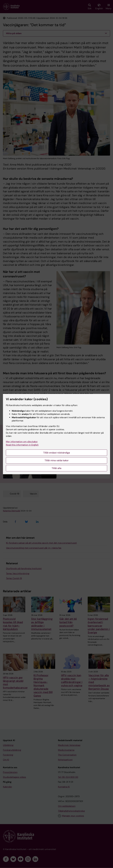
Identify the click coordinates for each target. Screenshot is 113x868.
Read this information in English (22, 445)
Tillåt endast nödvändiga (57, 453)
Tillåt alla (56, 468)
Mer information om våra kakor (22, 442)
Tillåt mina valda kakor (57, 460)
